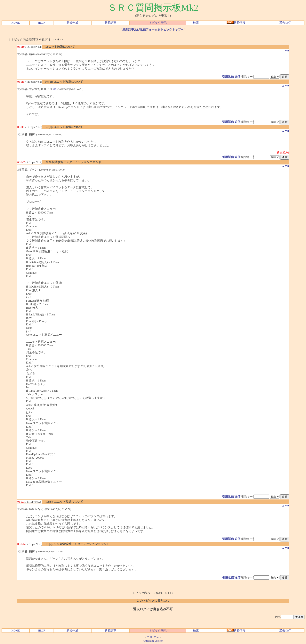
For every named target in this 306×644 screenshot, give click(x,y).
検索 (196, 23)
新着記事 (110, 23)
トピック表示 (158, 23)
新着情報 (236, 23)
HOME (16, 23)
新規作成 (72, 23)
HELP (41, 23)
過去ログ (285, 23)
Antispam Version (153, 641)
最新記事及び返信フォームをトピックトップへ (153, 29)
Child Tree (153, 637)
